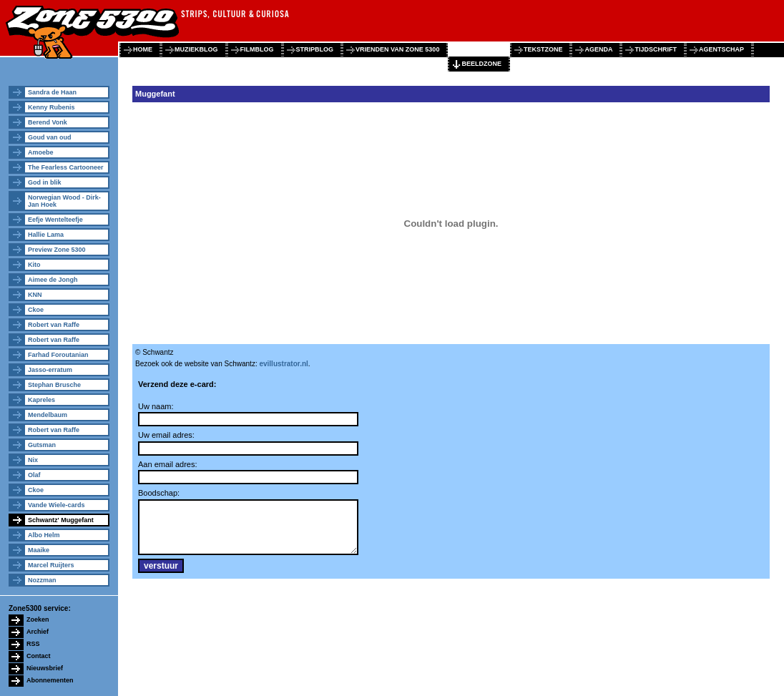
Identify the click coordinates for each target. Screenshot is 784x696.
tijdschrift (656, 49)
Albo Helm (44, 535)
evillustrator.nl (283, 364)
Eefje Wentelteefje (55, 220)
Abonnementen (50, 680)
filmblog (257, 49)
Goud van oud (50, 137)
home (143, 49)
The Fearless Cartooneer (66, 167)
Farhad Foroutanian (58, 355)
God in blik (45, 182)
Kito (34, 265)
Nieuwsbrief (45, 668)
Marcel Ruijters (51, 565)
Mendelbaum (48, 415)
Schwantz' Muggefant (61, 520)
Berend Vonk (48, 122)
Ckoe (36, 310)
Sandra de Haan (52, 92)
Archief (38, 632)
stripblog (315, 49)
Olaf (34, 475)
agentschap (721, 49)
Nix (33, 460)
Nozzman (42, 580)
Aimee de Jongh (53, 280)
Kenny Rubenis (52, 107)
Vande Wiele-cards (56, 505)
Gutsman (42, 445)
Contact (39, 656)
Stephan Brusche (54, 385)
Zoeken (38, 619)
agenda (598, 49)
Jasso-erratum (50, 370)
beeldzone (481, 64)
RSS (33, 644)
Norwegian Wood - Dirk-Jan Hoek (64, 201)
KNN (35, 295)
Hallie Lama (46, 235)
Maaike (39, 550)
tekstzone (543, 49)
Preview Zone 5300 (57, 250)
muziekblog (196, 49)
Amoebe (41, 152)
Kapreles (41, 400)
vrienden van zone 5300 (397, 49)
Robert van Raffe (54, 325)
